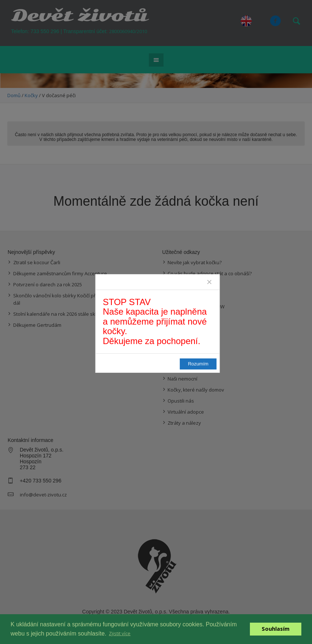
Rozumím (193, 367)
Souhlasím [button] (276, 629)
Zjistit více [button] (120, 633)
